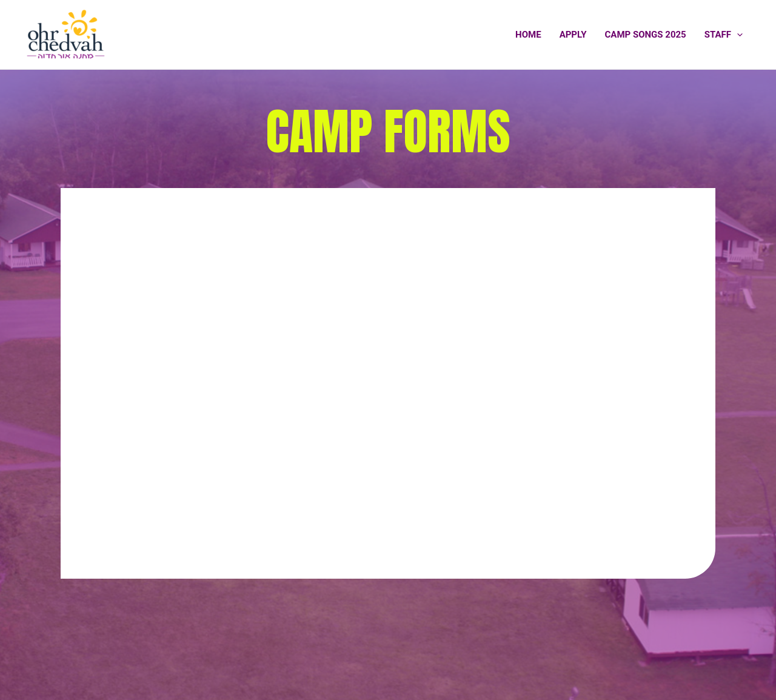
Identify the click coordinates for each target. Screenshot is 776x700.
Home (528, 35)
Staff (724, 35)
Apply (573, 35)
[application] (737, 35)
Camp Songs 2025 (646, 35)
